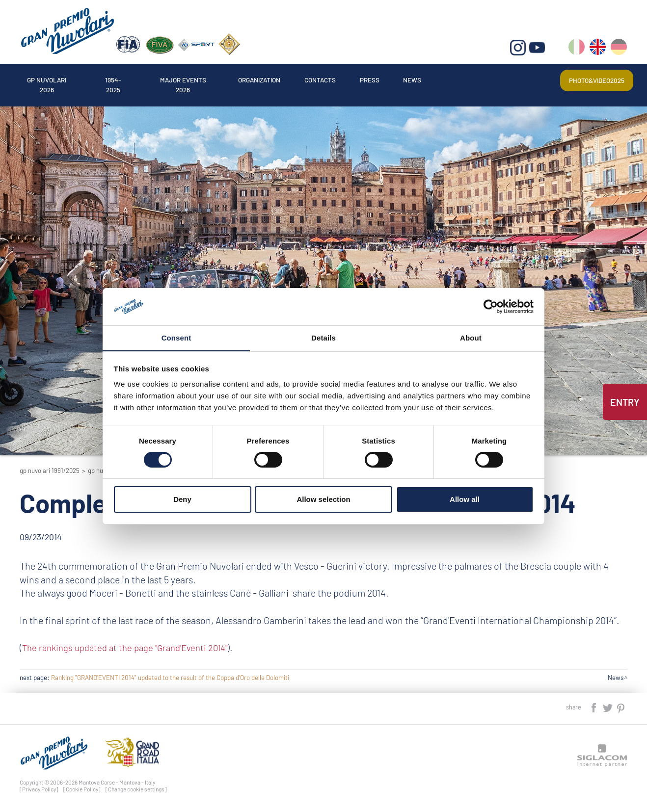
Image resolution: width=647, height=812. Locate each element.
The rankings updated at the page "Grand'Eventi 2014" (131, 647)
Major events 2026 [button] (199, 80)
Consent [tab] (176, 338)
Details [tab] (323, 338)
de (619, 49)
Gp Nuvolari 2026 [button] (50, 80)
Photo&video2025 (594, 80)
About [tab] (471, 338)
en (598, 49)
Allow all (465, 500)
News (450, 80)
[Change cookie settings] (136, 789)
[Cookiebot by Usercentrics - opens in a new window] (491, 306)
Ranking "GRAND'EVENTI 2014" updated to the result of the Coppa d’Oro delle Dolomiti (170, 678)
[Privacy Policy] (39, 789)
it (577, 49)
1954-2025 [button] (123, 80)
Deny (182, 500)
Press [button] (403, 80)
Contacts (349, 80)
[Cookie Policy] (82, 789)
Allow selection (323, 500)
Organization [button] (283, 80)
